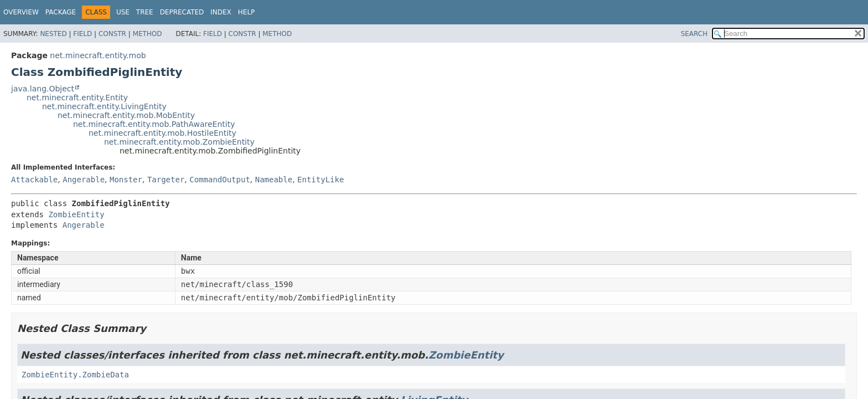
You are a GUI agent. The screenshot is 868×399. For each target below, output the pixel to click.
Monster (126, 180)
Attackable (34, 180)
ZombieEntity (76, 214)
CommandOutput (220, 180)
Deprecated (182, 12)
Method (148, 34)
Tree (145, 12)
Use (123, 12)
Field (82, 34)
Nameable (274, 180)
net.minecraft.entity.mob (98, 55)
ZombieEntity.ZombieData (75, 375)
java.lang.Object (43, 89)
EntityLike (321, 180)
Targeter (166, 180)
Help (247, 12)
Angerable (84, 180)
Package (61, 12)
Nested (53, 34)
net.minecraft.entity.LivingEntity (104, 106)
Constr (112, 34)
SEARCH (694, 34)
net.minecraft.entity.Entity (77, 98)
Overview (21, 12)
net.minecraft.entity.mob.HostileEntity (162, 133)
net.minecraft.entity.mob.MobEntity (126, 115)
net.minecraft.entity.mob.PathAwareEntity (154, 124)
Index (221, 12)
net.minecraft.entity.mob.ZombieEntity (179, 142)
